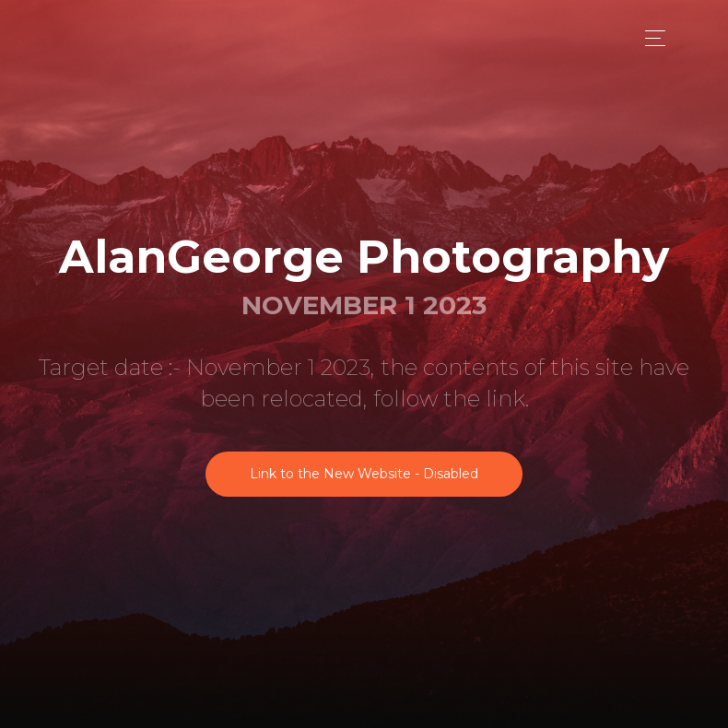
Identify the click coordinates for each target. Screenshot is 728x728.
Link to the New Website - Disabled (364, 474)
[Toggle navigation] (650, 38)
